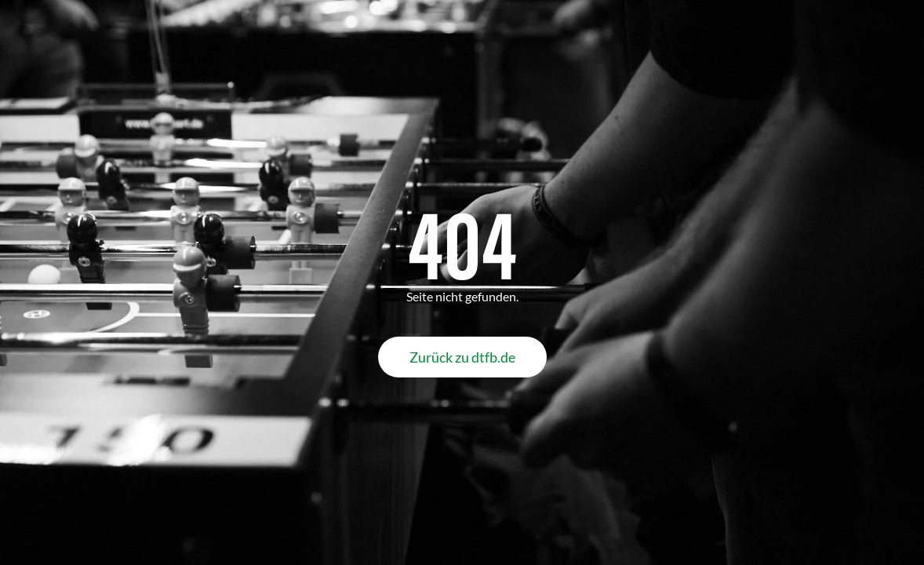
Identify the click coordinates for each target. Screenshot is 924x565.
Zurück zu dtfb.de (462, 357)
